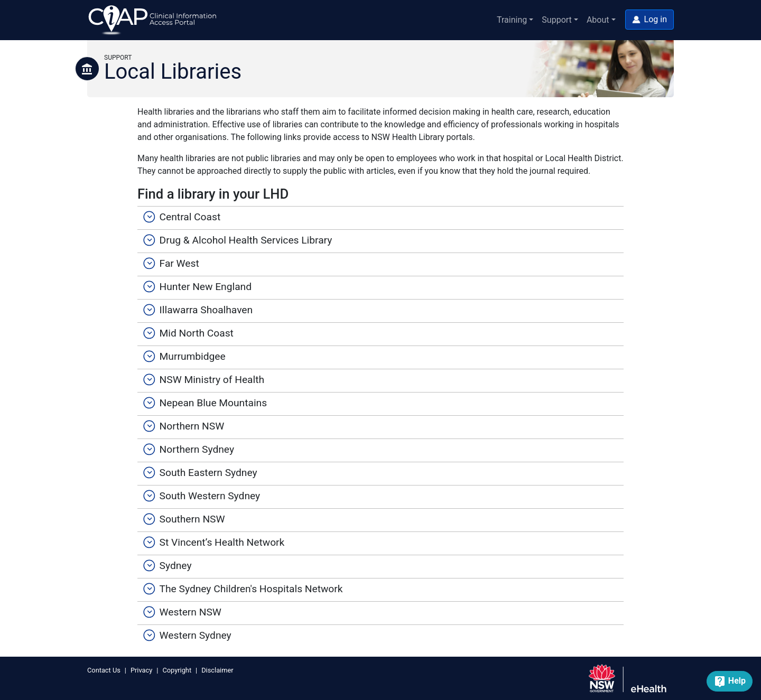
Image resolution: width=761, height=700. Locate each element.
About (598, 20)
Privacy (141, 670)
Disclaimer (217, 670)
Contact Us (104, 670)
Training (512, 20)
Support (556, 20)
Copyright (177, 670)
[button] (649, 20)
